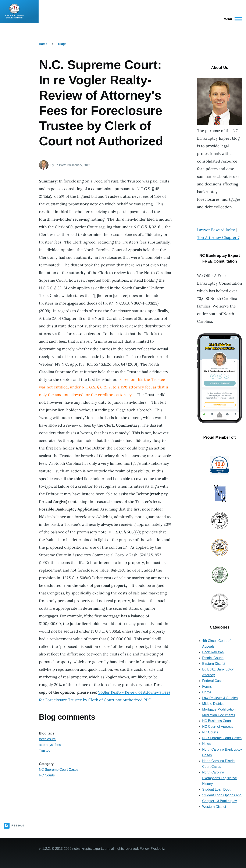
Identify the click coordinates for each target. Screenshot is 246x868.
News (206, 744)
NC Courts (47, 775)
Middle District (213, 704)
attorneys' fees (50, 745)
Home (43, 44)
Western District (214, 807)
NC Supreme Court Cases (59, 770)
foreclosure (47, 739)
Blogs (62, 44)
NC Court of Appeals (218, 727)
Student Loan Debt (216, 789)
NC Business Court (217, 721)
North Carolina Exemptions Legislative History (220, 778)
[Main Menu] (232, 19)
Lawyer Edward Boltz (216, 230)
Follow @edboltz (152, 849)
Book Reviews (213, 652)
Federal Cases (213, 681)
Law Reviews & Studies (220, 698)
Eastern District (214, 664)
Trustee (45, 750)
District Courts (213, 658)
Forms (207, 686)
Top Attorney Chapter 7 (218, 237)
